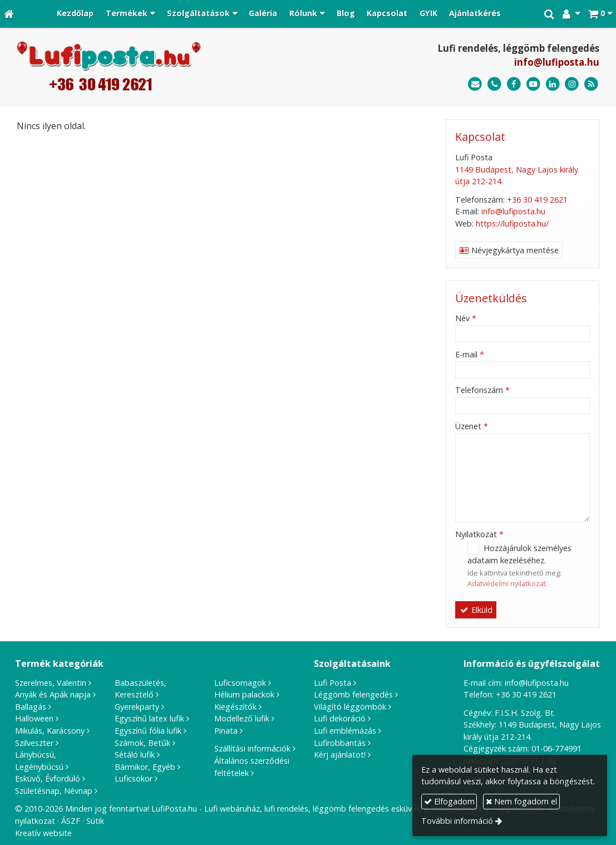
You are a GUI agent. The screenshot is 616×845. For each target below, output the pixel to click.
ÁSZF (71, 821)
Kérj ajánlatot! (340, 755)
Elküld (476, 610)
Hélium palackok (244, 694)
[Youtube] (533, 84)
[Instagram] (572, 84)
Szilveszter (34, 743)
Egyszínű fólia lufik (148, 731)
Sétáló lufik (135, 755)
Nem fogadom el (521, 801)
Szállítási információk (252, 748)
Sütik (95, 821)
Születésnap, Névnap (54, 791)
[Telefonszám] (494, 84)
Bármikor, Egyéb (145, 767)
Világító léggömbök (350, 707)
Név (466, 318)
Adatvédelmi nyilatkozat (507, 583)
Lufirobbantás (340, 743)
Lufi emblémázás (345, 731)
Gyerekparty (137, 707)
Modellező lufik (242, 718)
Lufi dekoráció (340, 718)
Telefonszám (482, 390)
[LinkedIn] (553, 84)
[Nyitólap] (9, 14)
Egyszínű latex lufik (149, 718)
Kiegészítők (235, 707)
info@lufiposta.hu (557, 62)
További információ (457, 821)
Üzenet (472, 426)
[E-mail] (475, 84)
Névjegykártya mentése (509, 250)
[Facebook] (514, 84)
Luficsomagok (240, 683)
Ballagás (31, 707)
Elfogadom (449, 801)
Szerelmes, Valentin (51, 683)
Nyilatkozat (479, 534)
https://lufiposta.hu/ (512, 223)
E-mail (470, 354)
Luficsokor (134, 778)
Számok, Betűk (142, 743)
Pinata (226, 731)
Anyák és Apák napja (53, 694)
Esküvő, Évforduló (48, 778)
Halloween (34, 718)
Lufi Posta (332, 683)
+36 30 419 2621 (537, 200)
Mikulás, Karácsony (50, 731)
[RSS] (591, 84)
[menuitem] (76, 14)
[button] (600, 14)
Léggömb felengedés (353, 694)
